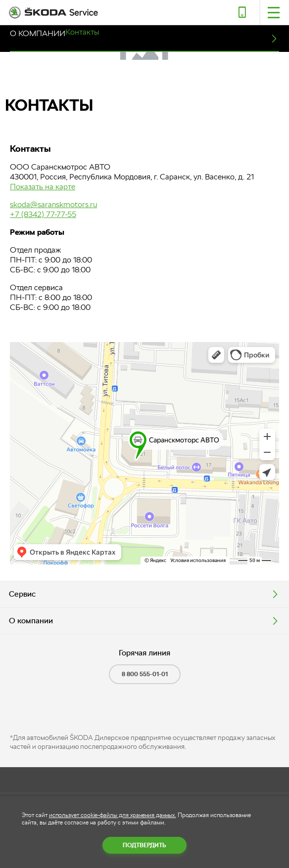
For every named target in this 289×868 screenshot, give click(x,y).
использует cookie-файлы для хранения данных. (113, 815)
